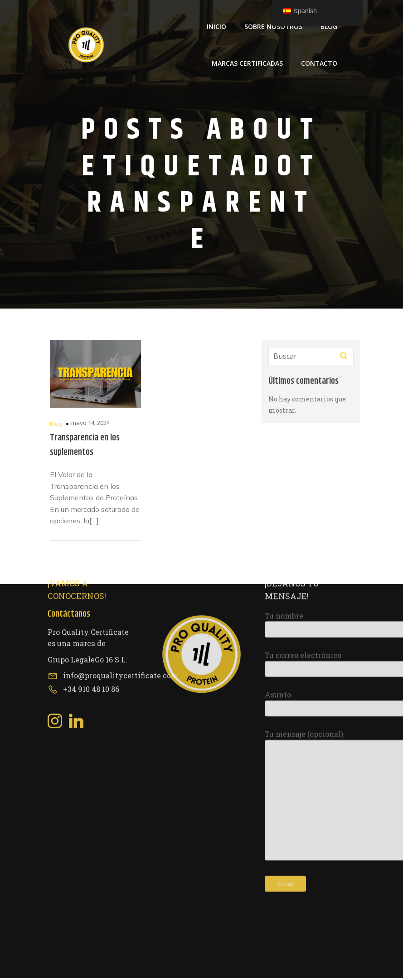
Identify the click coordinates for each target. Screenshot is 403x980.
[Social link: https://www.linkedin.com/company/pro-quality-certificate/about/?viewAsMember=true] (80, 577)
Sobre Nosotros (273, 27)
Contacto (319, 64)
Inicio (216, 27)
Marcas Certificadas (247, 64)
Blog (329, 27)
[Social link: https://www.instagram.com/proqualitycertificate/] (58, 577)
